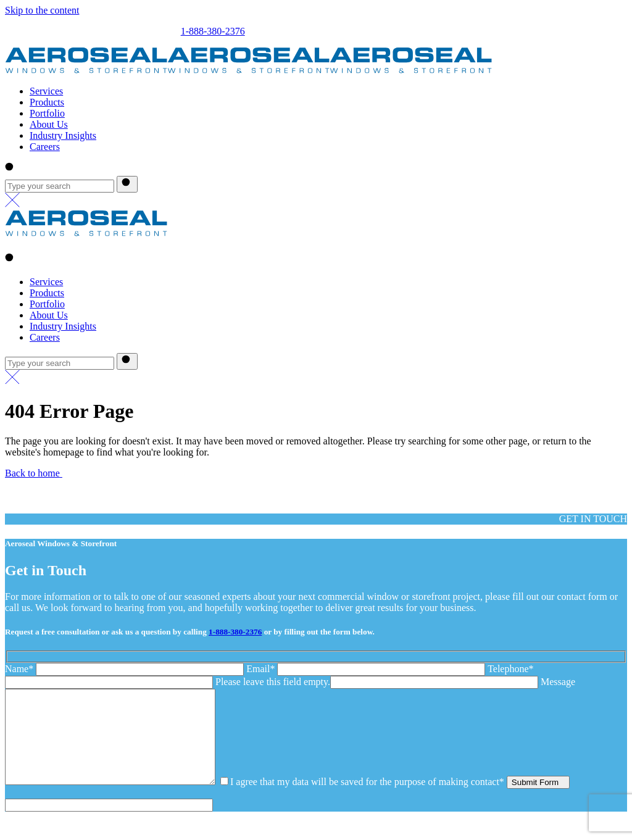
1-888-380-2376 (213, 31)
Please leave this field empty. (273, 682)
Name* (126, 669)
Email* (367, 669)
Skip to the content (42, 10)
